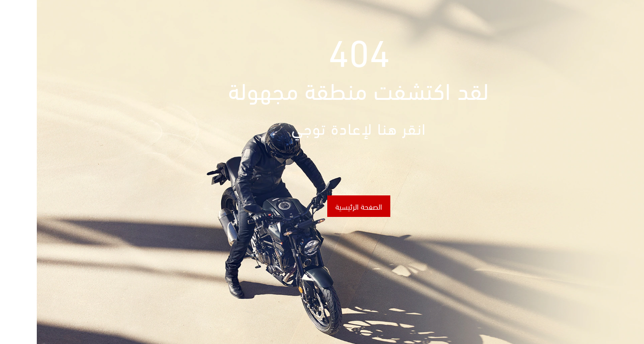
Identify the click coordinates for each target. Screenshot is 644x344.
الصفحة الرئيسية (322, 206)
